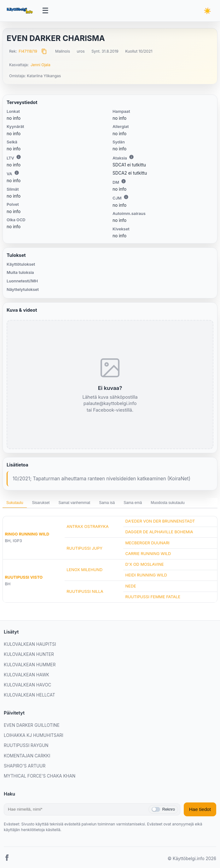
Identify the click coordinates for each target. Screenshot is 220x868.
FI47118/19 (28, 51)
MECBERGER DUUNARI (147, 543)
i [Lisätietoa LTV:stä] (19, 157)
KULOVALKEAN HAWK (26, 675)
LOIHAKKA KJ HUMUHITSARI (34, 735)
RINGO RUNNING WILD (27, 534)
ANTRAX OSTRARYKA (87, 527)
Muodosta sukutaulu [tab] (168, 503)
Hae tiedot (200, 809)
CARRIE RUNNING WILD (148, 554)
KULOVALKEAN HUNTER (29, 654)
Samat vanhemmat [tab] (74, 503)
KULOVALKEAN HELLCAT (29, 695)
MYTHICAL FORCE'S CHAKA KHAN (40, 776)
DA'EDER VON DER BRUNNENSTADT (160, 521)
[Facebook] (7, 859)
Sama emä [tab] (133, 503)
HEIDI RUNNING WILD (146, 575)
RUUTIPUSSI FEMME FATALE (153, 597)
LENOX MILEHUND (84, 570)
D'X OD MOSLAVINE (144, 564)
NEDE (130, 586)
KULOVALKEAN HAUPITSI (30, 644)
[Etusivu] (20, 11)
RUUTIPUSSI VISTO (24, 577)
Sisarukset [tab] (41, 503)
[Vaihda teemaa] (207, 11)
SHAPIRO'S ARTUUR (25, 766)
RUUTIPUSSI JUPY (84, 548)
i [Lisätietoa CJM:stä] (126, 197)
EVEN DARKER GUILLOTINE (32, 725)
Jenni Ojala (41, 65)
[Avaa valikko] (45, 11)
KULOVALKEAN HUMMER (30, 665)
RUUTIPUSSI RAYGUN (26, 745)
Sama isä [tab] (107, 503)
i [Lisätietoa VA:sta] (17, 173)
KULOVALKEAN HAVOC (28, 685)
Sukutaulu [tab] (15, 503)
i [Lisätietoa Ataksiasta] (131, 157)
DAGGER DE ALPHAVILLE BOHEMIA (159, 532)
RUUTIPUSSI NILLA (85, 591)
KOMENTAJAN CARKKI (27, 756)
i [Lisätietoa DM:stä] (124, 181)
